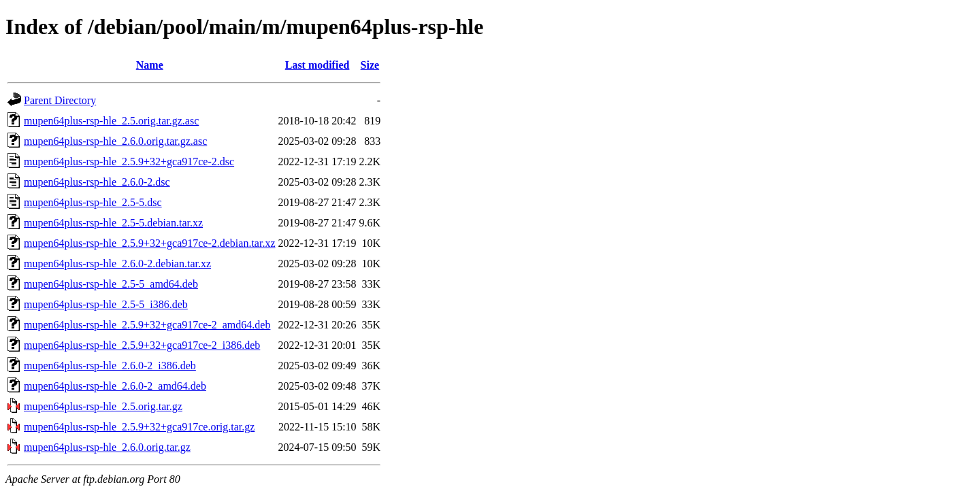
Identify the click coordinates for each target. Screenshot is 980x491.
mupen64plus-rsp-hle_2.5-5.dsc (93, 202)
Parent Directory (60, 100)
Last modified (317, 65)
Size (370, 65)
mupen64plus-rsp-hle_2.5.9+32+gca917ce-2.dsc (129, 162)
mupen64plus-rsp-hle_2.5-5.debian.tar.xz (113, 223)
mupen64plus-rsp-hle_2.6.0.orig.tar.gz (107, 447)
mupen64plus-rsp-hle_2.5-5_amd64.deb (111, 284)
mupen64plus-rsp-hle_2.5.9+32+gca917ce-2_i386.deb (142, 345)
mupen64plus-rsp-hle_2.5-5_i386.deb (106, 304)
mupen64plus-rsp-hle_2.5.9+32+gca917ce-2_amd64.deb (147, 325)
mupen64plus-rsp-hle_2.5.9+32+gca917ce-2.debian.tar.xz (150, 243)
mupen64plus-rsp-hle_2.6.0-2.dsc (97, 182)
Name (150, 65)
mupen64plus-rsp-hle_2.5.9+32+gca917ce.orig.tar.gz (139, 427)
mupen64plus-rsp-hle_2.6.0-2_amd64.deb (115, 386)
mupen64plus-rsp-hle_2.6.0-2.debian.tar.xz (117, 264)
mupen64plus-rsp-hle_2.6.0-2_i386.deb (110, 366)
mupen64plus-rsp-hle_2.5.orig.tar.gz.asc (111, 121)
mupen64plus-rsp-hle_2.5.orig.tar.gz (103, 406)
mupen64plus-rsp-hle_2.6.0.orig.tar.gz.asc (115, 141)
